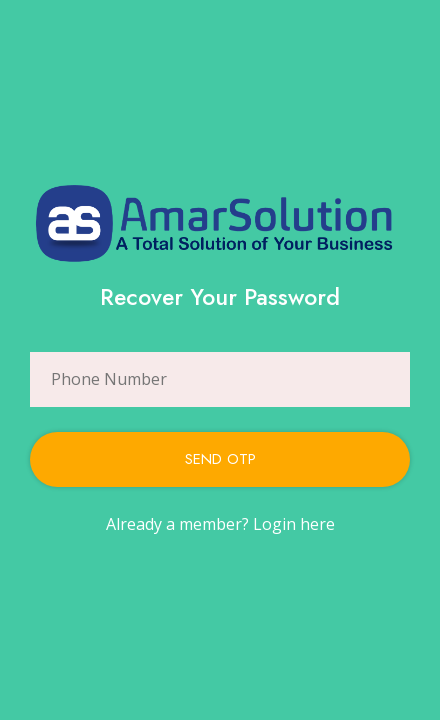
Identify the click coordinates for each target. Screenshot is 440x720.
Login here (294, 524)
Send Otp (220, 459)
